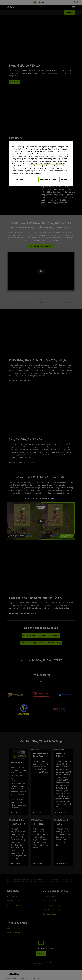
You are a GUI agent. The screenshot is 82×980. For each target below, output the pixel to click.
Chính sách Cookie (58, 163)
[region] (41, 163)
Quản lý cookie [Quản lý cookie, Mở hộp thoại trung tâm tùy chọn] (20, 180)
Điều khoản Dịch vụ (61, 166)
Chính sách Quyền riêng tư (39, 163)
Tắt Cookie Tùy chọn (48, 180)
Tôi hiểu (64, 180)
